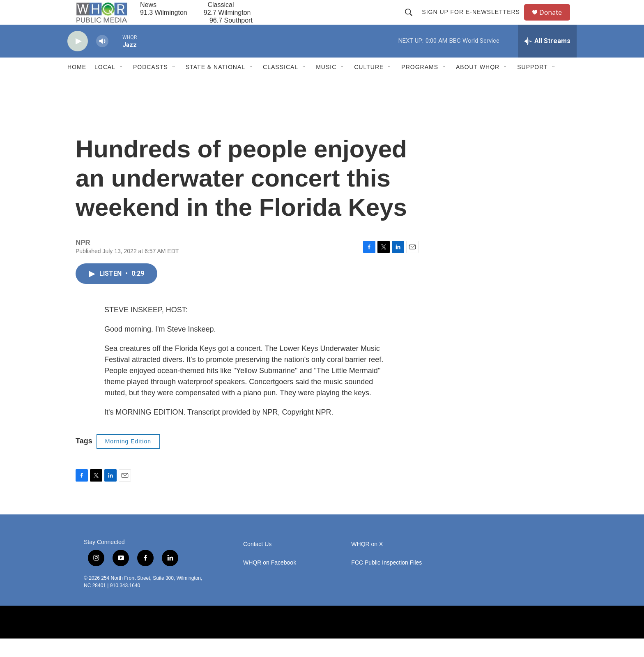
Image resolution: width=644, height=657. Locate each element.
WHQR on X (367, 563)
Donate (556, 22)
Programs (420, 85)
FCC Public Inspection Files (386, 581)
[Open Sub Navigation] (122, 85)
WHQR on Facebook (270, 581)
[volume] (102, 60)
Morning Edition (128, 460)
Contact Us (257, 563)
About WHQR (478, 85)
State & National (215, 85)
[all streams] (547, 60)
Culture (369, 85)
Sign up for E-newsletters (475, 21)
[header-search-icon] (412, 21)
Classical (281, 85)
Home (77, 85)
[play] (78, 60)
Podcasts (151, 85)
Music (326, 85)
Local (105, 85)
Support (532, 85)
